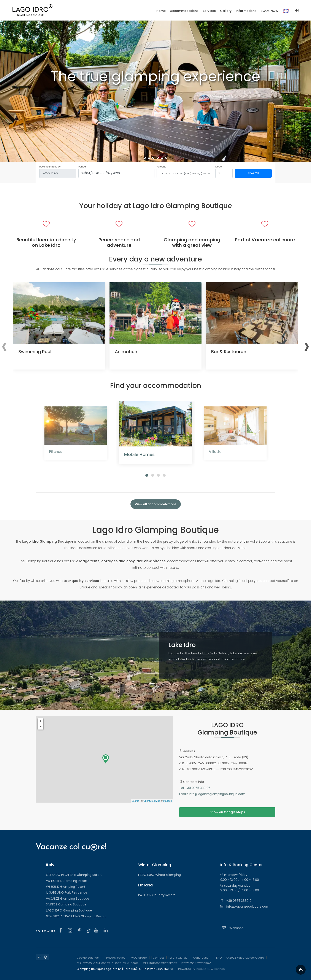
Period (82, 167)
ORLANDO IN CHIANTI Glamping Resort (74, 875)
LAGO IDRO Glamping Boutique (69, 910)
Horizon (219, 969)
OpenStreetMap (152, 801)
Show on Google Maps (227, 812)
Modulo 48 (203, 969)
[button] (147, 475)
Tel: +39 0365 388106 (195, 788)
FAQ (219, 958)
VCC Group (139, 958)
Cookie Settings (88, 958)
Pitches (56, 452)
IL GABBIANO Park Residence (67, 892)
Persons (161, 167)
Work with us (179, 958)
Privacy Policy (116, 958)
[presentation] (4, 346)
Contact (158, 958)
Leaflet (136, 801)
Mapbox (167, 801)
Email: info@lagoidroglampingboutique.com (212, 794)
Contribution (202, 958)
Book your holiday (50, 167)
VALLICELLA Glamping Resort (67, 881)
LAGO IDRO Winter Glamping (159, 875)
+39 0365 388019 (236, 901)
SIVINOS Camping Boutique (66, 904)
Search (253, 173)
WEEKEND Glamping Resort (66, 887)
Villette (215, 452)
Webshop (232, 927)
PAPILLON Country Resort (157, 895)
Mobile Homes (139, 454)
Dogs (219, 167)
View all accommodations (156, 504)
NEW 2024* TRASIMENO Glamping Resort (76, 916)
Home (161, 11)
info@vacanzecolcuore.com (245, 907)
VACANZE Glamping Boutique (68, 899)
